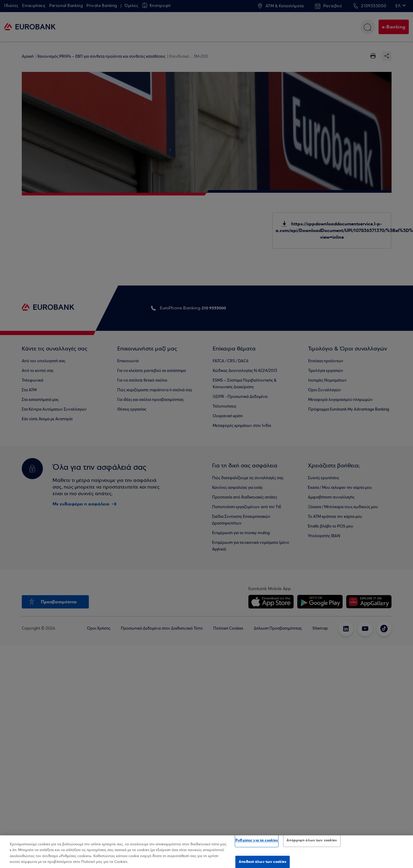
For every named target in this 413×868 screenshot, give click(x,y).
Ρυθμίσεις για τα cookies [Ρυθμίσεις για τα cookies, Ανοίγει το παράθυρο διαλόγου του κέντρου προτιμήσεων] (257, 840)
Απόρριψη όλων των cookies (312, 840)
